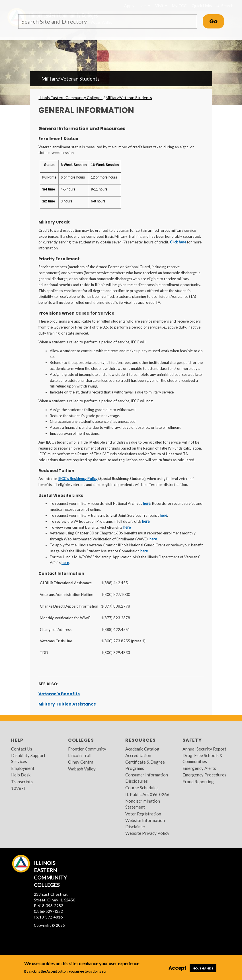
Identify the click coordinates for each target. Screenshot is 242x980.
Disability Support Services (28, 758)
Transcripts (22, 782)
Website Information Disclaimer (145, 823)
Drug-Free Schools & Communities (202, 758)
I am (145, 6)
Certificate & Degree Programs (145, 765)
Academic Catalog (142, 749)
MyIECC (179, 6)
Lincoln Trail (80, 755)
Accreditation (138, 755)
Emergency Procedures (204, 775)
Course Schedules (142, 788)
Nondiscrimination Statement (143, 804)
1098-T (18, 788)
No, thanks (203, 968)
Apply (129, 6)
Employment (23, 768)
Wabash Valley (82, 769)
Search (224, 6)
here (147, 503)
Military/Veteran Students (70, 79)
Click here (178, 242)
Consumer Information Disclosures (147, 778)
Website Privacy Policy (147, 833)
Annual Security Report (204, 749)
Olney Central (81, 762)
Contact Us (22, 749)
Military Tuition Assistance (67, 704)
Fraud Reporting (198, 782)
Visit (161, 6)
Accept (178, 968)
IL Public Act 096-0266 (147, 794)
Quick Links (202, 6)
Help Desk (21, 775)
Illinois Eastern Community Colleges (70, 98)
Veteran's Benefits (59, 694)
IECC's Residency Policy (78, 479)
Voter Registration (143, 814)
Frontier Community (87, 749)
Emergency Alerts (199, 768)
